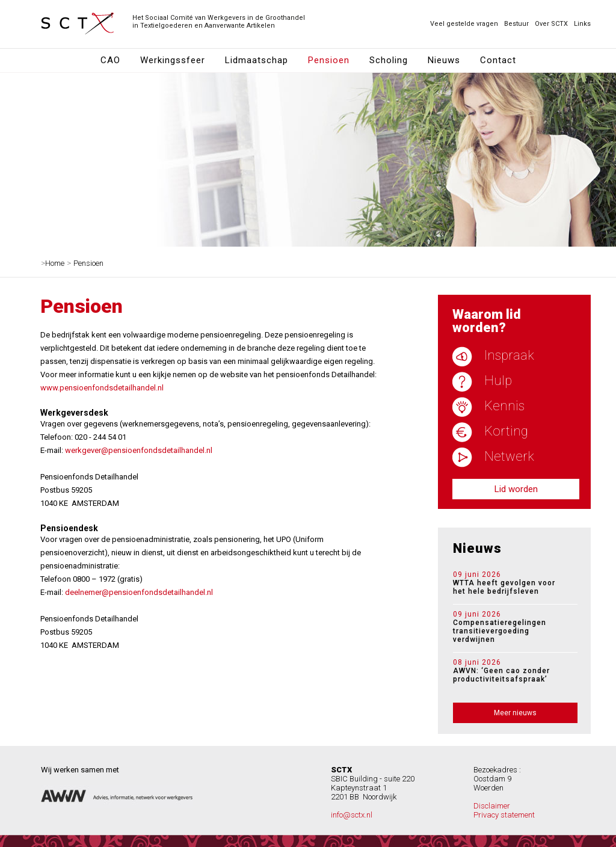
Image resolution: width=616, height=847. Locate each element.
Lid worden (516, 489)
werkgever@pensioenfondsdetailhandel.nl (139, 450)
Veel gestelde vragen (464, 24)
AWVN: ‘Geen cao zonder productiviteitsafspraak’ (510, 671)
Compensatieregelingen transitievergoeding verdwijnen (510, 627)
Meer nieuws (515, 713)
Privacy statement (504, 815)
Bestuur (516, 24)
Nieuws (444, 60)
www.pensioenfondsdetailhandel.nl (102, 388)
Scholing (389, 60)
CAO (110, 60)
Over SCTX (551, 24)
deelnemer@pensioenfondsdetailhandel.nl (139, 592)
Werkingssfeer (173, 60)
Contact (498, 60)
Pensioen (329, 60)
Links (582, 24)
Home (55, 263)
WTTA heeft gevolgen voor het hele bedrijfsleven (510, 583)
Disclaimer (492, 806)
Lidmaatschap (257, 60)
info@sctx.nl (352, 815)
